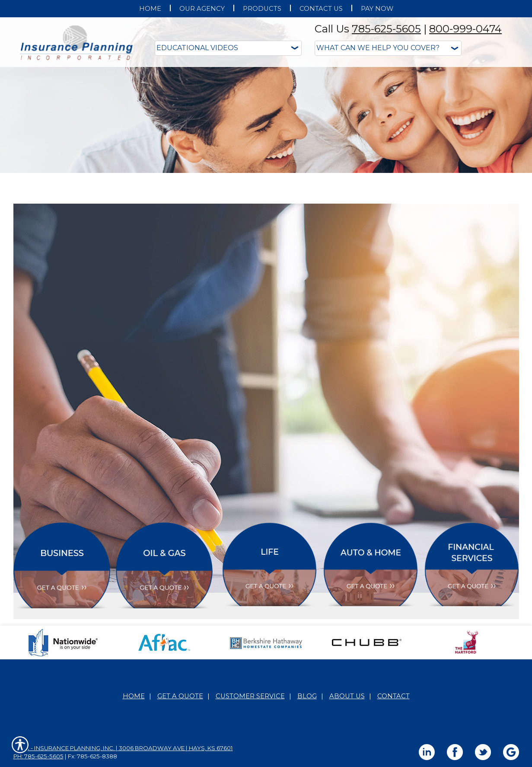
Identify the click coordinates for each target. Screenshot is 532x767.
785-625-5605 (386, 29)
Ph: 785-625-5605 (38, 756)
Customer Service (250, 696)
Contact (393, 696)
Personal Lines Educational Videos (279, 408)
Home (134, 696)
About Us (347, 696)
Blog (307, 696)
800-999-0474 (465, 29)
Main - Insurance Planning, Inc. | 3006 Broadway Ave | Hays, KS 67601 (123, 748)
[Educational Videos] (228, 48)
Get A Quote (180, 696)
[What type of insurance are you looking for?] (388, 48)
